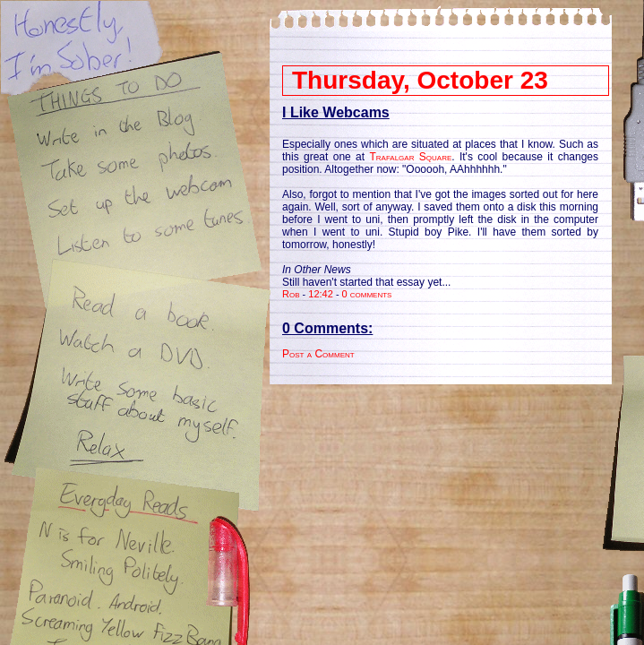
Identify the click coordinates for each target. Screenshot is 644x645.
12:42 (321, 294)
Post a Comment (318, 354)
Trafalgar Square (410, 157)
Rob (291, 294)
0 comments (367, 294)
